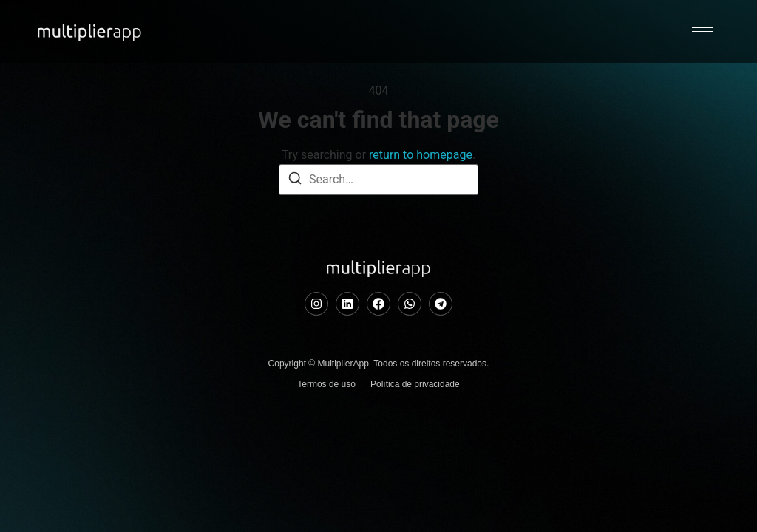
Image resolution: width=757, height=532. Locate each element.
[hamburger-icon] (703, 31)
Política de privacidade (415, 447)
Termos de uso (326, 447)
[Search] (295, 243)
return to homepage (421, 218)
